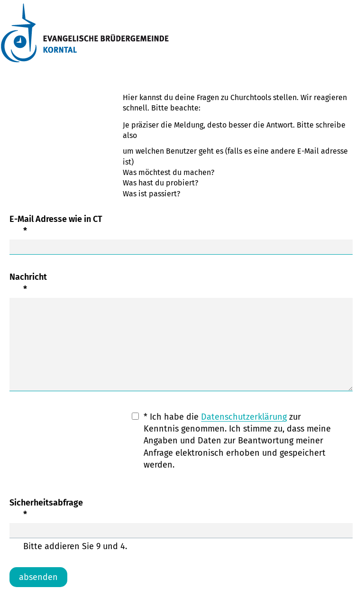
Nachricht (181, 283)
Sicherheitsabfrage (181, 509)
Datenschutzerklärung (244, 417)
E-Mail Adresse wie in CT (181, 225)
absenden (38, 577)
